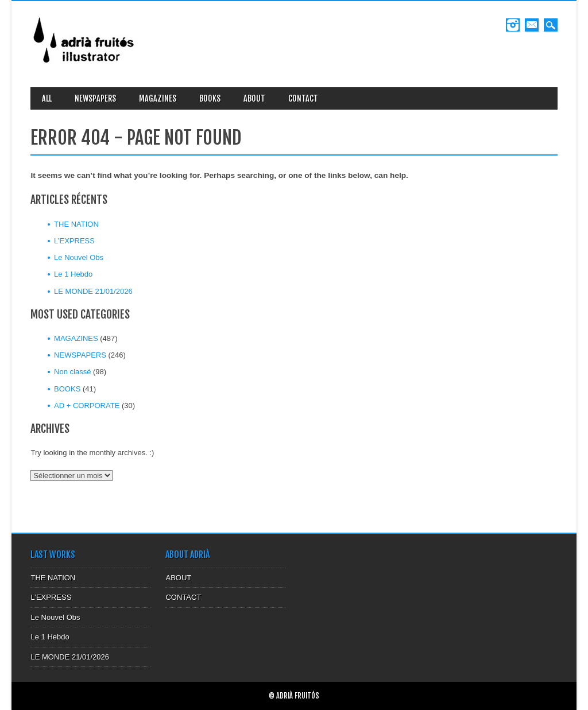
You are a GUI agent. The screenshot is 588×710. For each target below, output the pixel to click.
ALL (47, 98)
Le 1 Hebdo (73, 274)
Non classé (72, 372)
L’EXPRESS (74, 241)
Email (532, 25)
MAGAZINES (158, 98)
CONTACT (303, 98)
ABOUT (254, 98)
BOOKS (210, 98)
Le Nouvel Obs (79, 257)
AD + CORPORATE (87, 406)
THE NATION (76, 224)
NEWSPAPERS (95, 98)
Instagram (513, 25)
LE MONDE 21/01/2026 (93, 291)
